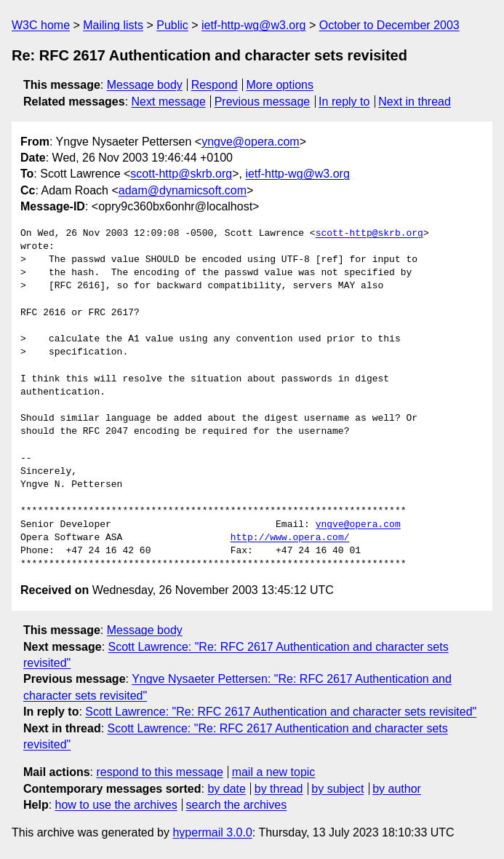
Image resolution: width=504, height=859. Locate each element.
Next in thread (415, 102)
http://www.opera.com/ (290, 538)
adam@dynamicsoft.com (183, 190)
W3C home (41, 25)
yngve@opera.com (251, 142)
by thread (279, 789)
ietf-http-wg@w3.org (253, 25)
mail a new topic (274, 772)
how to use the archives (116, 805)
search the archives (237, 805)
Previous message (263, 102)
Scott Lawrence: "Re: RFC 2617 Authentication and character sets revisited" (281, 712)
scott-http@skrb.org (181, 174)
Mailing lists (113, 25)
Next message (169, 102)
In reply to (344, 102)
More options (280, 85)
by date (226, 789)
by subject (337, 789)
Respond (215, 85)
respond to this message (159, 772)
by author (397, 789)
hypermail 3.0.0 (212, 832)
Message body (145, 85)
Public (172, 25)
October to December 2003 (389, 25)
